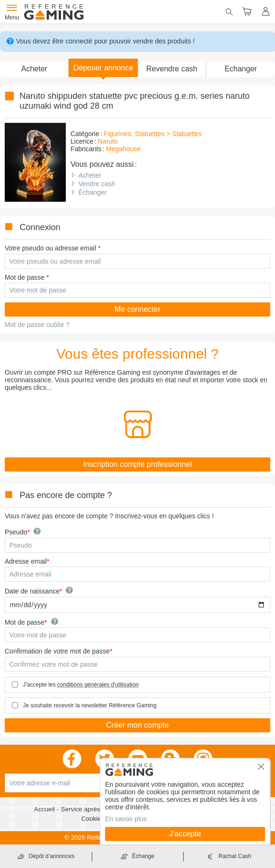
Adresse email (26, 561)
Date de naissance (32, 591)
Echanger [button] (241, 69)
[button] (103, 68)
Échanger (92, 192)
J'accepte (185, 834)
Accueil (45, 809)
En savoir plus (126, 819)
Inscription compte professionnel (137, 464)
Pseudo (16, 532)
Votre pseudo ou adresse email (50, 248)
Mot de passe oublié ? (37, 325)
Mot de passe (25, 277)
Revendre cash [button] (172, 69)
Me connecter (137, 309)
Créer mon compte (137, 725)
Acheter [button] (34, 69)
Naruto (108, 141)
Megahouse (123, 149)
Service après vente (90, 809)
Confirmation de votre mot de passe (57, 651)
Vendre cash (97, 184)
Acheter (89, 175)
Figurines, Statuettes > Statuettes (153, 134)
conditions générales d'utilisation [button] (98, 685)
